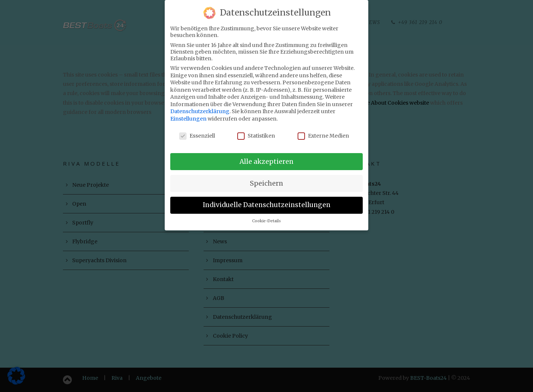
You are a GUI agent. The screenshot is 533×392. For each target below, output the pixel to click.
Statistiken (256, 131)
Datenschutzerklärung (200, 107)
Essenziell (197, 131)
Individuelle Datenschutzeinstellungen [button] (267, 200)
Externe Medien (323, 131)
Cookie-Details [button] (266, 217)
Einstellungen (188, 114)
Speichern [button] (266, 179)
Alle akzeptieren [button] (266, 157)
